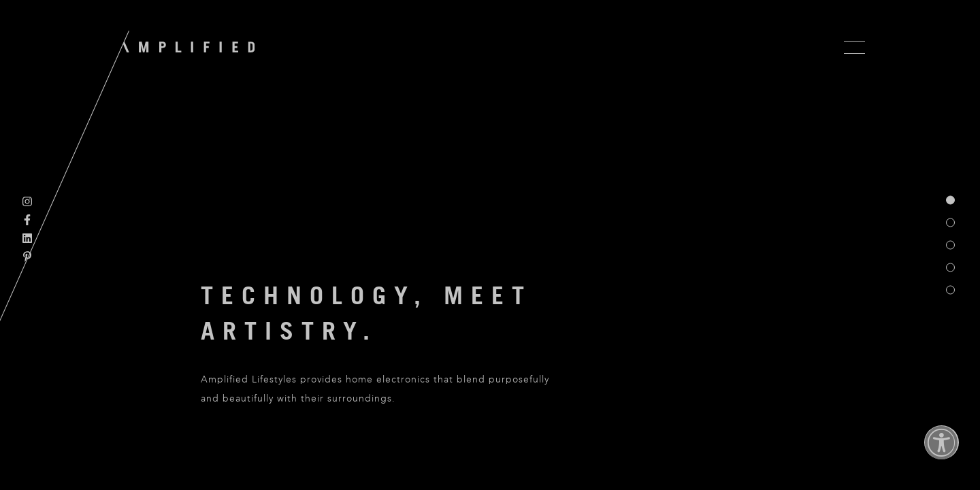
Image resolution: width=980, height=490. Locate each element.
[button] (942, 452)
